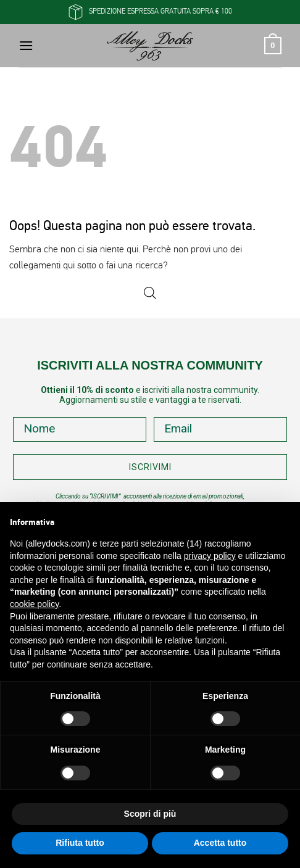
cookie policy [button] (34, 604)
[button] (26, 45)
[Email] (220, 429)
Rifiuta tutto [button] (80, 843)
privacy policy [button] (210, 556)
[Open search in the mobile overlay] (150, 293)
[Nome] (80, 429)
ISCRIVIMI (150, 467)
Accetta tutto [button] (220, 843)
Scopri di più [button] (150, 814)
